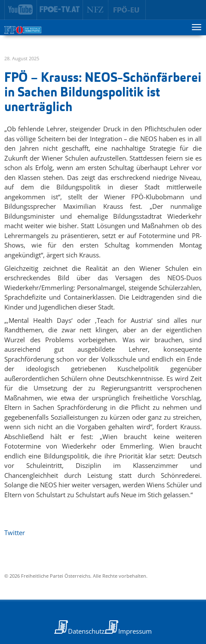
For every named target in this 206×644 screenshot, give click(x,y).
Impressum (135, 631)
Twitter (15, 533)
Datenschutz (86, 631)
